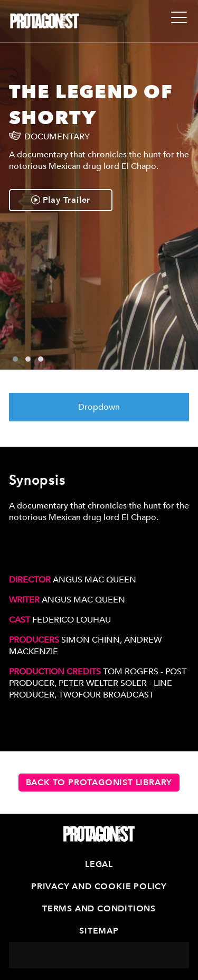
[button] (15, 359)
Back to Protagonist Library (99, 783)
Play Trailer (61, 200)
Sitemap (99, 931)
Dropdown (99, 407)
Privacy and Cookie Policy (99, 887)
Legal (99, 864)
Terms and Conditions (99, 909)
